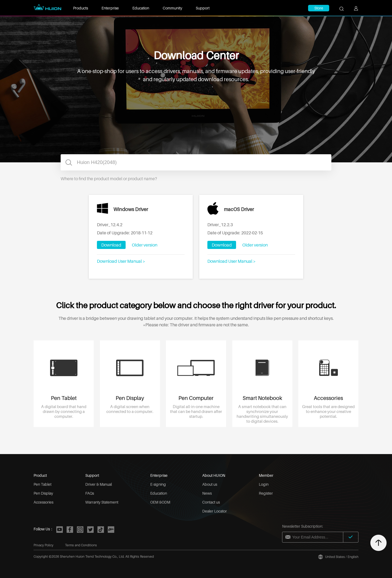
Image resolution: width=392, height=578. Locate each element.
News (207, 493)
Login (264, 484)
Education (141, 8)
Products (81, 8)
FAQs (90, 493)
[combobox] (196, 162)
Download (111, 245)
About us (210, 484)
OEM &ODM (160, 502)
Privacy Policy (43, 545)
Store (319, 8)
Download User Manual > (121, 261)
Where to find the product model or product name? (109, 179)
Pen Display (43, 493)
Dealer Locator (215, 511)
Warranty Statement (102, 502)
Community (172, 8)
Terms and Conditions (81, 545)
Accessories (43, 502)
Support (203, 8)
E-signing (158, 484)
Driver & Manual (99, 484)
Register (266, 493)
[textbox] (196, 162)
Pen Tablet (43, 484)
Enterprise (110, 8)
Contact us (211, 502)
